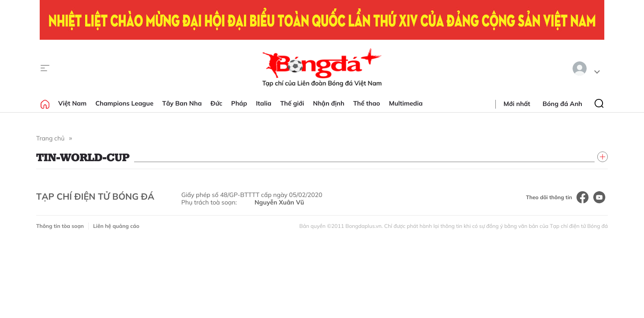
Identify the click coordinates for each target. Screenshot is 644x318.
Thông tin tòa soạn (60, 226)
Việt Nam (72, 103)
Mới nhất (517, 104)
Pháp (239, 103)
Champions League (124, 103)
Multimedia (406, 103)
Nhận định (329, 103)
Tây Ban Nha (182, 103)
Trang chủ (50, 138)
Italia (264, 103)
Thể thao (367, 103)
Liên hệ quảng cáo (116, 226)
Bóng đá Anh (562, 104)
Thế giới (292, 103)
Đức (216, 103)
